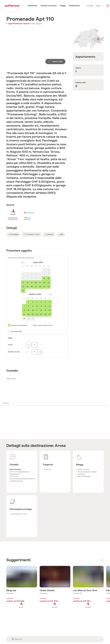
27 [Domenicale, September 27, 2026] (49, 314)
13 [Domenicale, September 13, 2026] (49, 306)
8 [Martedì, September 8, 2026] (28, 306)
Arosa (60, 446)
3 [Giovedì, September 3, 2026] (37, 302)
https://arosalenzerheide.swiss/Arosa (22, 479)
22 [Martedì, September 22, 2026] (28, 314)
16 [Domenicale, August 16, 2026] (48, 278)
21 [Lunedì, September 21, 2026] (24, 314)
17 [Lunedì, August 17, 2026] (23, 283)
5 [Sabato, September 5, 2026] (45, 302)
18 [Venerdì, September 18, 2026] (41, 310)
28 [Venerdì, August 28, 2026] (40, 287)
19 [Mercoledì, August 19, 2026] (32, 283)
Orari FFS (48, 469)
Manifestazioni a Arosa (19, 514)
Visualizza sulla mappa (88, 39)
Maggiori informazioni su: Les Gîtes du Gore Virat (88, 590)
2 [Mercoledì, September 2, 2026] (33, 302)
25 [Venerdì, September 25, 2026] (41, 314)
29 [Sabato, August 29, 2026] (44, 287)
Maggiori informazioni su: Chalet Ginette (55, 590)
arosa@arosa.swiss (16, 481)
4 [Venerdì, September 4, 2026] (41, 302)
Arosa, (33, 24)
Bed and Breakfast (84, 476)
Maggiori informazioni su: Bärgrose (22, 590)
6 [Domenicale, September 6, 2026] (50, 302)
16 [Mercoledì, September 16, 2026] (33, 310)
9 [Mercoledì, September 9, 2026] (33, 306)
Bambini (14, 352)
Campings (81, 474)
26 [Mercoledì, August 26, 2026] (32, 287)
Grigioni (39, 24)
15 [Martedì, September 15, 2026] (28, 310)
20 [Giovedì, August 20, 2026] (36, 283)
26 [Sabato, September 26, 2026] (45, 314)
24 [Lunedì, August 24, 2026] (23, 287)
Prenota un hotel (83, 469)
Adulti (10, 345)
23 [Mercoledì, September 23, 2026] (33, 314)
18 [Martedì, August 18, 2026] (27, 283)
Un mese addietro (23, 262)
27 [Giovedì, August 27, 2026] (36, 287)
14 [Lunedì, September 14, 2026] (24, 310)
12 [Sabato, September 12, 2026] (45, 306)
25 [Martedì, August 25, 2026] (27, 287)
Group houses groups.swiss (87, 472)
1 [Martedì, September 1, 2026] (28, 302)
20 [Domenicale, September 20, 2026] (49, 310)
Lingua (99, 6)
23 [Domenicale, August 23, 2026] (48, 283)
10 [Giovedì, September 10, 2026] (37, 306)
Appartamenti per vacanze (18, 24)
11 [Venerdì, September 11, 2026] (41, 306)
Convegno (90, 6)
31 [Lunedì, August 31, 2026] (23, 291)
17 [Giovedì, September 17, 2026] (37, 310)
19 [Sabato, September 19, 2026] (45, 310)
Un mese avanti (50, 294)
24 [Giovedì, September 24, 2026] (37, 314)
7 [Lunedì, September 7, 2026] (24, 306)
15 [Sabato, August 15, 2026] (44, 278)
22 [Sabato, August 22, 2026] (44, 283)
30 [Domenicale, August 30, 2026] (48, 287)
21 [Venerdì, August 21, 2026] (40, 283)
